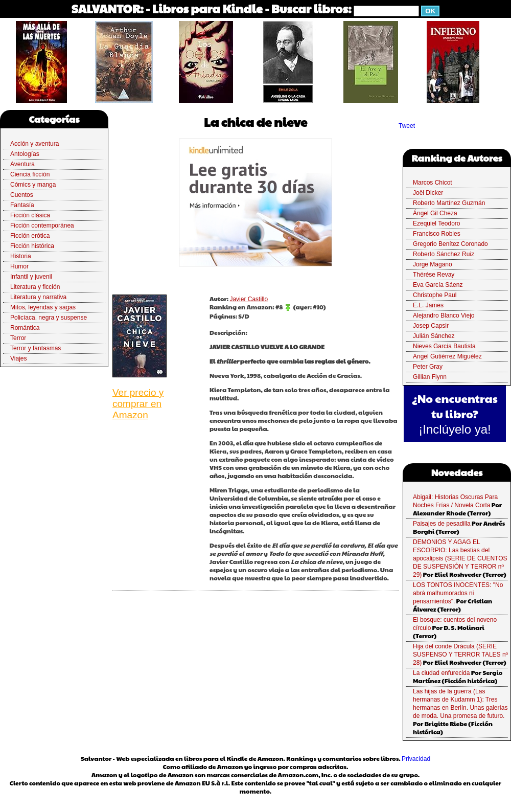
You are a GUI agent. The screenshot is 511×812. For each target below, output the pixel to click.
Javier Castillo (249, 299)
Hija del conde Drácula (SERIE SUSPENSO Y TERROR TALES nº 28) (460, 655)
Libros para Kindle (207, 8)
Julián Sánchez (434, 336)
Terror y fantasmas (36, 348)
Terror (18, 338)
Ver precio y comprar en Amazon (138, 404)
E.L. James (428, 305)
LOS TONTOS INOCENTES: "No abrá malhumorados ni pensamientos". (458, 593)
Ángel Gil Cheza (435, 213)
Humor (19, 266)
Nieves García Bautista (444, 346)
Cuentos (22, 195)
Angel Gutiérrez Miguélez (447, 356)
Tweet (407, 126)
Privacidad (416, 759)
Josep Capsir (431, 326)
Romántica (25, 328)
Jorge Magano (433, 264)
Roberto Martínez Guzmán (449, 203)
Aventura (22, 164)
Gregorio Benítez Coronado (450, 244)
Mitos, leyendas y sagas (43, 307)
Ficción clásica (30, 215)
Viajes (18, 358)
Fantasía (22, 205)
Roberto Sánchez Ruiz (444, 254)
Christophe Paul (435, 295)
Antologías (25, 154)
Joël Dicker (428, 193)
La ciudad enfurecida (441, 673)
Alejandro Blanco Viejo (444, 315)
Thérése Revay (434, 275)
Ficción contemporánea (42, 225)
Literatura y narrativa (38, 297)
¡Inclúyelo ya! (455, 429)
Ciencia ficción (30, 174)
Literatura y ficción (35, 287)
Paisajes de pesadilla (442, 524)
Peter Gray (428, 367)
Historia (21, 256)
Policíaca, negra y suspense (49, 318)
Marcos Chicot (433, 183)
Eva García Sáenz (438, 285)
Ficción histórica (32, 246)
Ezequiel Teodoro (437, 223)
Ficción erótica (30, 236)
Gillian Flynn (430, 377)
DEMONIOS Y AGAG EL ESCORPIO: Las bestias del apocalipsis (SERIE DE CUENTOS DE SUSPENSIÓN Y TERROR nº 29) (460, 558)
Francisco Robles (437, 234)
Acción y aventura (34, 144)
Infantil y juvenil (31, 277)
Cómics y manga (33, 185)
